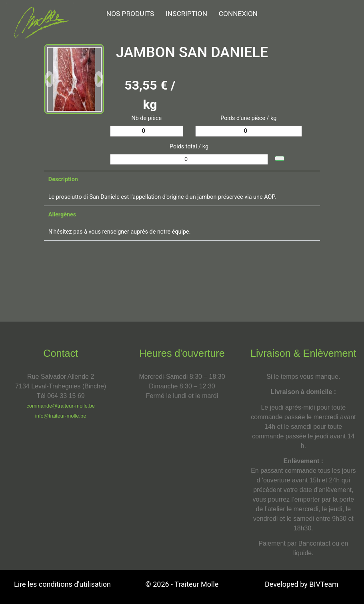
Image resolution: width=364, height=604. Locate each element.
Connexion (238, 14)
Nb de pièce (146, 118)
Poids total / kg (189, 147)
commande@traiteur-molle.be (61, 406)
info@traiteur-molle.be (61, 416)
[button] (49, 79)
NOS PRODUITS (130, 14)
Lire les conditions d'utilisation (62, 584)
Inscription (186, 14)
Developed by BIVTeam (302, 584)
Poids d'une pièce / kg (248, 118)
